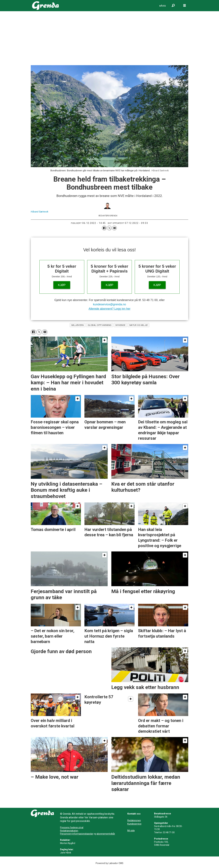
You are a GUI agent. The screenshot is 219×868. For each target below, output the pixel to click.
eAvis (163, 6)
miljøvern (78, 325)
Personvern (66, 834)
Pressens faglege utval (72, 827)
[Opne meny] (185, 6)
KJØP (62, 285)
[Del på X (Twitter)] (109, 228)
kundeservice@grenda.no (109, 304)
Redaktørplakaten (69, 831)
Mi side (131, 831)
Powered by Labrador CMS (109, 863)
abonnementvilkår (106, 834)
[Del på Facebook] (104, 228)
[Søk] (173, 6)
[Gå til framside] (46, 6)
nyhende (120, 325)
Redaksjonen (134, 820)
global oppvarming (100, 325)
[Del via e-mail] (114, 228)
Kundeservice (134, 824)
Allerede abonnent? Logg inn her (109, 309)
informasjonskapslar (83, 834)
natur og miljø (139, 325)
